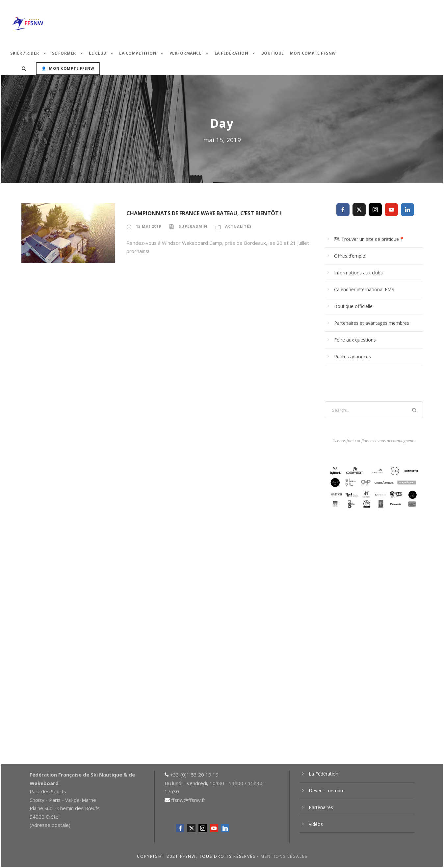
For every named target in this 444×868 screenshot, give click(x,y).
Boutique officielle (353, 306)
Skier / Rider (25, 53)
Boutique (273, 53)
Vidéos (316, 824)
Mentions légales (284, 856)
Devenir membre (327, 791)
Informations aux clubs (358, 273)
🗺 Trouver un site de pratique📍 (369, 239)
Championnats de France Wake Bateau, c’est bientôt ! (204, 213)
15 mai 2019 (148, 226)
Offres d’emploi (350, 256)
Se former (64, 53)
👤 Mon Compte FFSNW (68, 68)
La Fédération (232, 53)
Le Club (98, 53)
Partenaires (321, 807)
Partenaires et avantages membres (372, 323)
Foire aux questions (355, 340)
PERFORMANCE (186, 53)
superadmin (193, 226)
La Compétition (138, 53)
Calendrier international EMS (364, 289)
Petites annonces (353, 357)
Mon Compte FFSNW (313, 53)
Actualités (238, 226)
